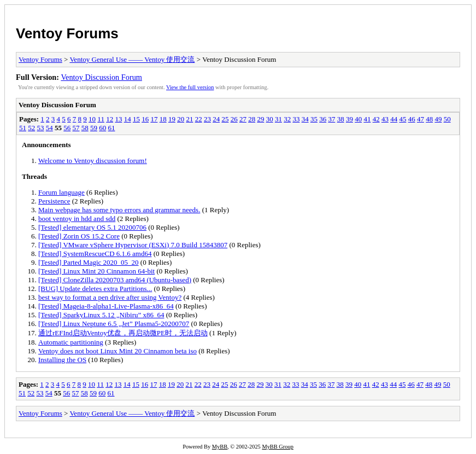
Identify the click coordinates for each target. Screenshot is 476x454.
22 (199, 119)
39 (349, 119)
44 (394, 119)
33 (296, 119)
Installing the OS (62, 360)
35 (314, 119)
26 (234, 119)
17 (154, 119)
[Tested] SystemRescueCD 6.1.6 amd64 (95, 254)
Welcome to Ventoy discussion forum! (93, 161)
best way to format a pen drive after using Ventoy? (110, 297)
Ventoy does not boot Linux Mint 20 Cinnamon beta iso (117, 351)
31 (278, 119)
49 (438, 119)
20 (181, 119)
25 (225, 119)
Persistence (54, 201)
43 (385, 119)
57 (76, 128)
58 (85, 128)
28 (252, 119)
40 (358, 119)
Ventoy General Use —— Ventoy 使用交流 (132, 59)
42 (376, 119)
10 (92, 119)
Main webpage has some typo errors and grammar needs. (119, 210)
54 (49, 128)
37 (331, 119)
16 (145, 119)
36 (323, 119)
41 (367, 119)
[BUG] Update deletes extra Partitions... (95, 289)
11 (101, 119)
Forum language (61, 192)
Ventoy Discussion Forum (101, 77)
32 (287, 119)
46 (412, 119)
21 (189, 119)
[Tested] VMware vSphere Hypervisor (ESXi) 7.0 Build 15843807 (133, 245)
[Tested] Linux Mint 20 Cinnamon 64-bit (96, 271)
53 (41, 128)
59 (94, 128)
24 (216, 119)
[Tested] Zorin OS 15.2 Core (79, 236)
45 (402, 119)
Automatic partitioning (71, 342)
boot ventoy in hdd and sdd (77, 219)
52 (31, 128)
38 (341, 119)
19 (172, 119)
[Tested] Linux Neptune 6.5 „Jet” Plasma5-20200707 (114, 324)
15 (136, 119)
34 (305, 119)
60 (102, 128)
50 (447, 119)
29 (260, 119)
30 (270, 119)
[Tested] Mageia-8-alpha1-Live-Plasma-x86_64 (106, 306)
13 (118, 119)
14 (128, 119)
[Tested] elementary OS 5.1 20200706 (92, 227)
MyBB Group (277, 447)
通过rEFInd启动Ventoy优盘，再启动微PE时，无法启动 (123, 333)
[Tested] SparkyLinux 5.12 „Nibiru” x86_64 (101, 315)
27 (243, 119)
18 (163, 119)
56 (67, 128)
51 (23, 128)
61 (112, 128)
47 (421, 119)
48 (429, 119)
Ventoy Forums (67, 33)
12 (110, 119)
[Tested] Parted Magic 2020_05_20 (89, 262)
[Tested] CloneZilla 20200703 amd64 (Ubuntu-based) (115, 280)
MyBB (220, 447)
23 (207, 119)
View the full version (190, 87)
